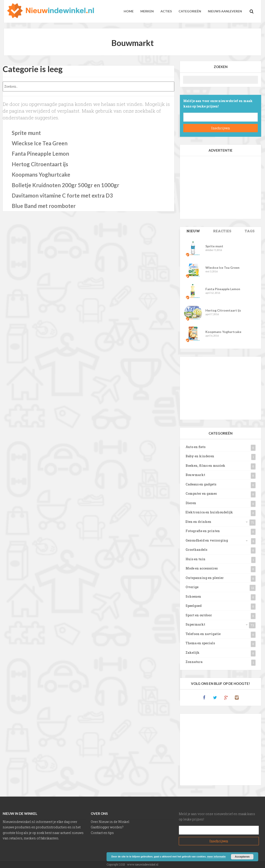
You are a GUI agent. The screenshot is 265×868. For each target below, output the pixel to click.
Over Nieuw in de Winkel (110, 822)
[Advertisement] (221, 187)
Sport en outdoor (199, 615)
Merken (147, 11)
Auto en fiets (195, 447)
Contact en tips (102, 833)
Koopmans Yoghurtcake (41, 174)
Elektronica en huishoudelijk (209, 512)
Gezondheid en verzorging (207, 540)
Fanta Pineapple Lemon (40, 154)
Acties (166, 11)
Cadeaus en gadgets (201, 484)
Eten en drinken (198, 522)
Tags (250, 231)
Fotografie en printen (203, 531)
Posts (193, 231)
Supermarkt (195, 624)
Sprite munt (26, 133)
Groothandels (196, 550)
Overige (192, 587)
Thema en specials (200, 643)
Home (129, 11)
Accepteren (242, 857)
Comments (222, 231)
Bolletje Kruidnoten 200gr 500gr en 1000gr (65, 185)
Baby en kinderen (200, 456)
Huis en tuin (195, 559)
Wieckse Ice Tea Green (40, 143)
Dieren (191, 503)
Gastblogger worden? (107, 827)
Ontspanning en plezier (205, 578)
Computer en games (201, 493)
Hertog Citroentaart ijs (40, 164)
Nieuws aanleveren (225, 11)
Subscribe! (221, 128)
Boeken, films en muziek (205, 466)
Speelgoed (194, 606)
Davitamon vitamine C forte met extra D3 (62, 195)
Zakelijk (193, 653)
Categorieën (190, 11)
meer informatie (216, 857)
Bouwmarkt (195, 475)
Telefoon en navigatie (203, 634)
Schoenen (193, 596)
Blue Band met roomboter (44, 206)
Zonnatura (194, 662)
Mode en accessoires (202, 568)
